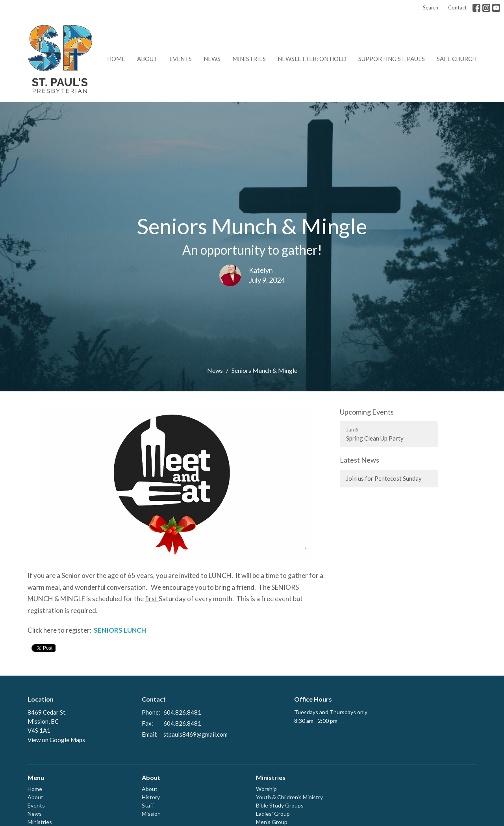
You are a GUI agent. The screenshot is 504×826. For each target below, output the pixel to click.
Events (181, 59)
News (212, 59)
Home (116, 59)
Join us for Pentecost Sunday (384, 478)
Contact (457, 7)
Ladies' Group (273, 814)
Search (431, 7)
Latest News (359, 460)
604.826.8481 (182, 712)
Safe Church (457, 59)
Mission (151, 814)
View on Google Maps (56, 740)
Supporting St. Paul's (392, 59)
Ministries (249, 59)
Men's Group (272, 822)
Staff (148, 805)
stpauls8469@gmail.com (195, 734)
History (151, 797)
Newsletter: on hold (312, 59)
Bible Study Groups (280, 805)
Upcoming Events (367, 412)
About (147, 59)
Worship (266, 789)
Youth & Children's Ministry (289, 797)
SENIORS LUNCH (120, 630)
